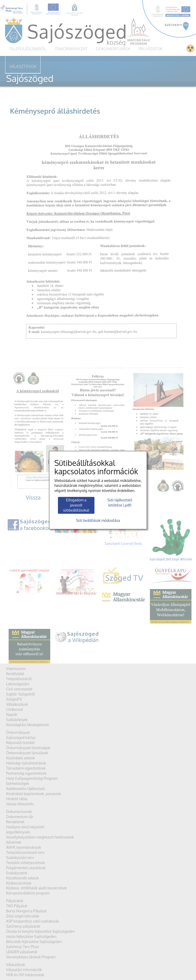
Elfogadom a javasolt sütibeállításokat (76, 505)
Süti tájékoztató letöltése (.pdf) (120, 503)
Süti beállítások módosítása (98, 520)
